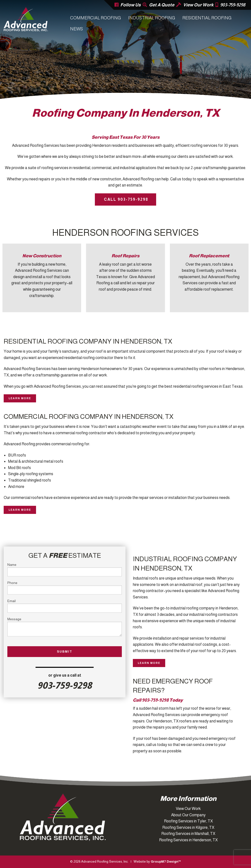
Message (65, 627)
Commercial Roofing (95, 18)
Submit (65, 651)
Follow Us (131, 5)
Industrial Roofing (152, 18)
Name (65, 570)
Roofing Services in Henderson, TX (188, 840)
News (76, 29)
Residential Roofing (207, 18)
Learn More (20, 398)
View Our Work (198, 5)
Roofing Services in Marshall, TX (188, 834)
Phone (65, 588)
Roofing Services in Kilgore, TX (188, 827)
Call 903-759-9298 (125, 199)
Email (65, 606)
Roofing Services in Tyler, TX (188, 821)
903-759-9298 (233, 5)
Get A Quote (162, 5)
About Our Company (188, 815)
